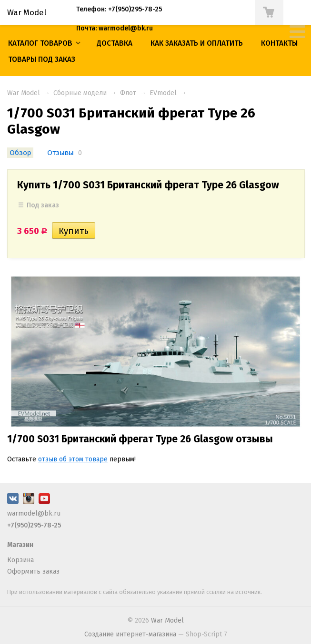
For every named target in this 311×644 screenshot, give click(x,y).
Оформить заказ (33, 571)
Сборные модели (80, 93)
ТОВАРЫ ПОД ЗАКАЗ (42, 59)
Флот (128, 93)
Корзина (20, 560)
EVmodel (163, 93)
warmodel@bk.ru (34, 513)
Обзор (20, 153)
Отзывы (60, 153)
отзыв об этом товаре (73, 459)
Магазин (20, 545)
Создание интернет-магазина (130, 634)
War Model (24, 93)
